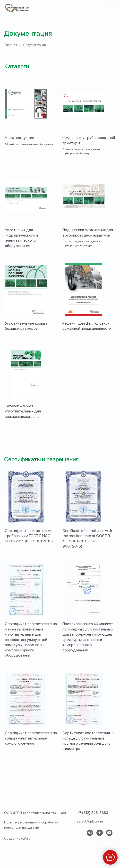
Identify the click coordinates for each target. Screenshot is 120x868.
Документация (35, 45)
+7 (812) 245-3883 (93, 813)
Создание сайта (17, 838)
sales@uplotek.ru (90, 821)
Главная (11, 45)
